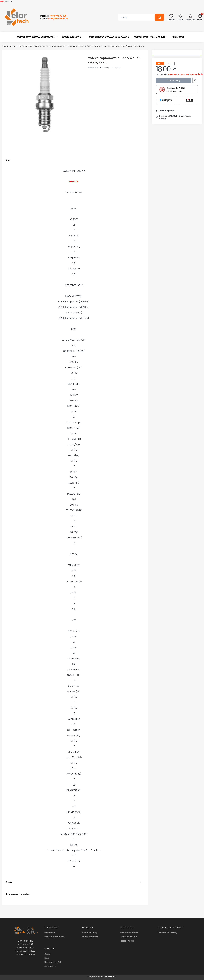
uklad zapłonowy (76, 46)
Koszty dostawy (90, 933)
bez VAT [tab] (169, 64)
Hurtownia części (53, 962)
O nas (47, 954)
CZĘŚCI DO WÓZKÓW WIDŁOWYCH (34, 46)
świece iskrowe (94, 46)
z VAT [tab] (160, 64)
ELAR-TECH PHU (9, 46)
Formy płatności (90, 937)
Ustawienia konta (128, 937)
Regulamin (50, 933)
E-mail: (54, 19)
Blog (47, 958)
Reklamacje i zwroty (168, 933)
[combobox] (134, 17)
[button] (159, 17)
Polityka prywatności (54, 937)
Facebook (49, 966)
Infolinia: (53, 16)
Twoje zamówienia (129, 933)
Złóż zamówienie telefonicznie (172, 90)
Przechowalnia (127, 941)
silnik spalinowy (59, 46)
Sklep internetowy (101, 977)
